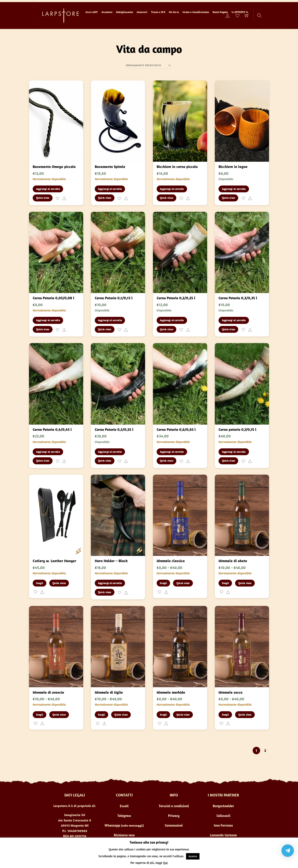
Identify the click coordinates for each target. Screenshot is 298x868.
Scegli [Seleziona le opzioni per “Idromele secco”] (225, 715)
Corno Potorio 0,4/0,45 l (52, 429)
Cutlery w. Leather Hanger (54, 561)
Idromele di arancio (48, 692)
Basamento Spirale (110, 167)
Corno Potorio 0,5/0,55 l (114, 429)
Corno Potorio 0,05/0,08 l (53, 298)
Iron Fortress (223, 825)
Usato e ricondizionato (196, 12)
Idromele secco (230, 692)
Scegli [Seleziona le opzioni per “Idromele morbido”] (163, 715)
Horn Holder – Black (111, 561)
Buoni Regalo (220, 12)
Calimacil (223, 816)
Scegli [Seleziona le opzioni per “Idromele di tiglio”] (102, 715)
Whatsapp (112, 825)
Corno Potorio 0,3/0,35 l (238, 298)
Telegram (124, 816)
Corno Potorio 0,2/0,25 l (176, 298)
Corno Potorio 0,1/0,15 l (114, 298)
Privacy (174, 816)
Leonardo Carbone (223, 835)
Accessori (142, 12)
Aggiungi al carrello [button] (48, 189)
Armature (107, 12)
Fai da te (174, 12)
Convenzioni (174, 825)
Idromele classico (171, 561)
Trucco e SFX (158, 12)
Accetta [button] (193, 856)
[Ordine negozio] (149, 65)
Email (124, 806)
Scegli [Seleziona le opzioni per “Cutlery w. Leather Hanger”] (40, 583)
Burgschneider (223, 806)
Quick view (43, 198)
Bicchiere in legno (233, 167)
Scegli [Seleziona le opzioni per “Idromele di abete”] (225, 583)
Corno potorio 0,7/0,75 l (237, 429)
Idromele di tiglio (109, 692)
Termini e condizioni (174, 806)
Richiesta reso (124, 835)
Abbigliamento (124, 12)
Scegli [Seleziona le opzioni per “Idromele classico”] (163, 583)
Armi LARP (92, 12)
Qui (165, 863)
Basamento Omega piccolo (54, 167)
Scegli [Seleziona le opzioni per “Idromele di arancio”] (40, 715)
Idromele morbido (171, 692)
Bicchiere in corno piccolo (177, 167)
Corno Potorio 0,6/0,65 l (176, 429)
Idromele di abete (233, 561)
